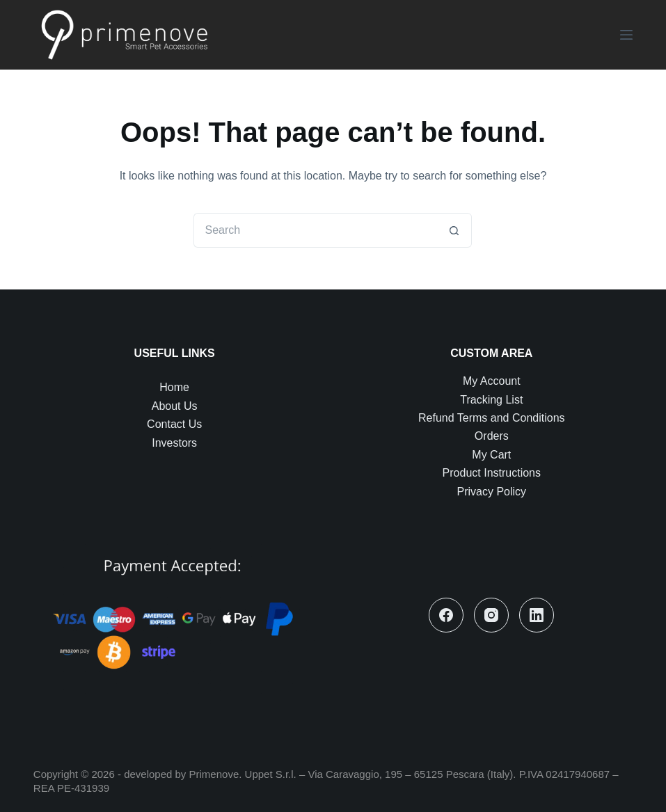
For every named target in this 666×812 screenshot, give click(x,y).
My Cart (491, 455)
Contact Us (174, 424)
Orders (492, 436)
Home (174, 387)
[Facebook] (446, 615)
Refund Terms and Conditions (492, 418)
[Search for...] (315, 230)
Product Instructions (492, 473)
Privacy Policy (492, 492)
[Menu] (626, 35)
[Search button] (454, 230)
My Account (492, 381)
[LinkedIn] (537, 615)
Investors (174, 443)
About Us (175, 406)
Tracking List (491, 400)
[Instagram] (491, 615)
